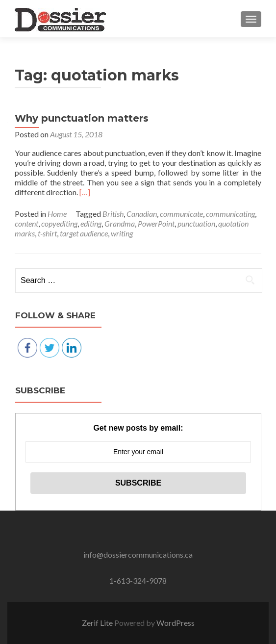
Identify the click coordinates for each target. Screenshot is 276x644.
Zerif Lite (98, 623)
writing (122, 233)
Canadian (142, 214)
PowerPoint (156, 223)
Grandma (120, 223)
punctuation (196, 223)
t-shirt (47, 233)
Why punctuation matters (82, 118)
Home (57, 214)
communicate (181, 214)
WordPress (176, 623)
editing (91, 223)
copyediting (59, 223)
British (113, 214)
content (26, 223)
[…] (85, 192)
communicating (230, 214)
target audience (84, 233)
